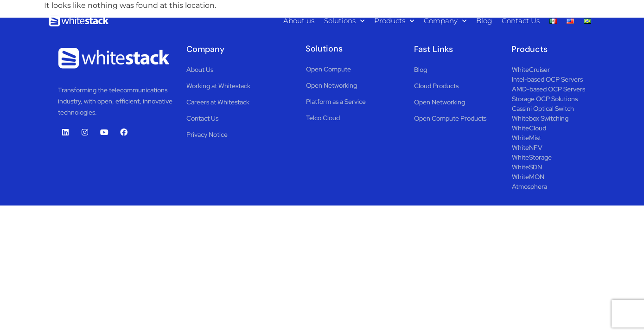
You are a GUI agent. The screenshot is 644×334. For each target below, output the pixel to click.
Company (445, 21)
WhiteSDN (527, 167)
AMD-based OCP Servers (548, 89)
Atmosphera (529, 186)
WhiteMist (526, 138)
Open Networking (332, 85)
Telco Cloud (323, 118)
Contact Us (521, 21)
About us (299, 21)
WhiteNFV (527, 148)
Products (394, 21)
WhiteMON (528, 177)
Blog (484, 21)
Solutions (344, 21)
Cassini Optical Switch (543, 109)
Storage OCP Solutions (545, 99)
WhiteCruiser (531, 70)
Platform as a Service (336, 102)
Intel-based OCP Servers (547, 79)
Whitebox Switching (540, 118)
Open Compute (328, 69)
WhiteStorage (532, 157)
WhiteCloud (529, 128)
